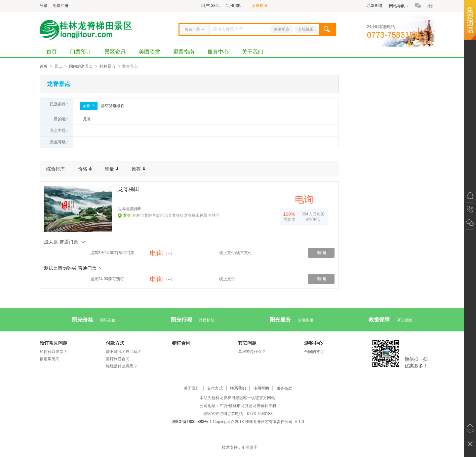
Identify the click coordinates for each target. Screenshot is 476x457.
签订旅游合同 (118, 359)
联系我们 (238, 388)
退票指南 (184, 52)
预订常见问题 (54, 343)
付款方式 (115, 343)
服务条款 (284, 388)
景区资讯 (115, 52)
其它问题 (247, 343)
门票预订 (81, 52)
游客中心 (313, 343)
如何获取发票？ (54, 352)
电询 (321, 253)
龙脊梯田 (259, 6)
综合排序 (56, 169)
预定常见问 (50, 359)
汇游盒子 (250, 447)
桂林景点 (107, 66)
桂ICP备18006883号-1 (192, 422)
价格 (85, 169)
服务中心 (218, 52)
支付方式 (215, 388)
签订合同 (181, 343)
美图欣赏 (149, 52)
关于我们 (253, 52)
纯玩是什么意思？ (122, 366)
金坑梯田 (306, 29)
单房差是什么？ (252, 352)
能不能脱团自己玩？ (124, 352)
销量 (112, 169)
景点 (58, 66)
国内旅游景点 (81, 66)
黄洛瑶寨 (282, 29)
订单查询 (374, 6)
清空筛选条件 (113, 106)
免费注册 (60, 6)
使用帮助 (261, 388)
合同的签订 (314, 352)
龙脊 (89, 106)
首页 (52, 52)
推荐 (138, 169)
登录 (44, 6)
